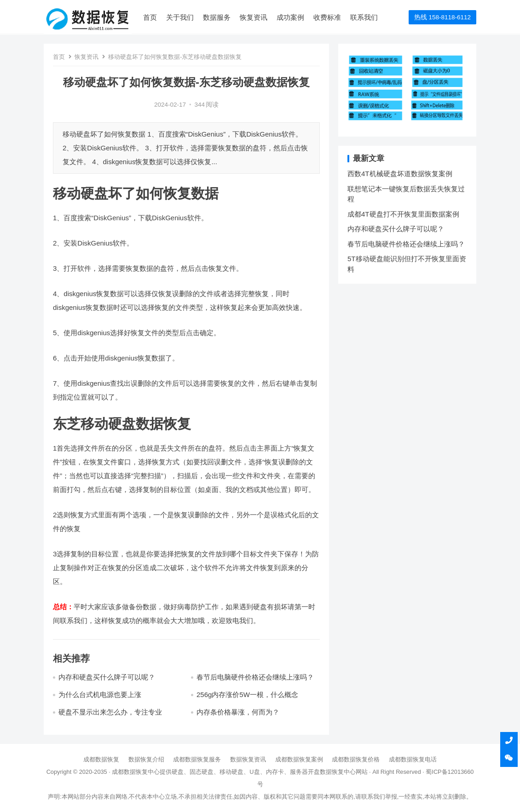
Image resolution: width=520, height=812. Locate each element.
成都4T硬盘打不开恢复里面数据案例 (403, 214)
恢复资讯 (254, 17)
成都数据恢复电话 (413, 759)
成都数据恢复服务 (197, 759)
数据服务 (217, 17)
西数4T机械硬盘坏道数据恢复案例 (400, 174)
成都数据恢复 (101, 759)
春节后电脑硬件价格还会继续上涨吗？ (255, 677)
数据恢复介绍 (146, 759)
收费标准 (328, 17)
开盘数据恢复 (326, 772)
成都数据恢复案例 (299, 759)
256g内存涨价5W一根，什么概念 (247, 695)
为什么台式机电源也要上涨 (100, 695)
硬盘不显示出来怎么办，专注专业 (110, 712)
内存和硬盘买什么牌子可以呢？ (107, 677)
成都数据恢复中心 (136, 772)
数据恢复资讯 (248, 759)
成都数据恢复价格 (356, 759)
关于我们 (180, 17)
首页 (150, 17)
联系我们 (364, 17)
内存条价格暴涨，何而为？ (238, 712)
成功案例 (291, 17)
